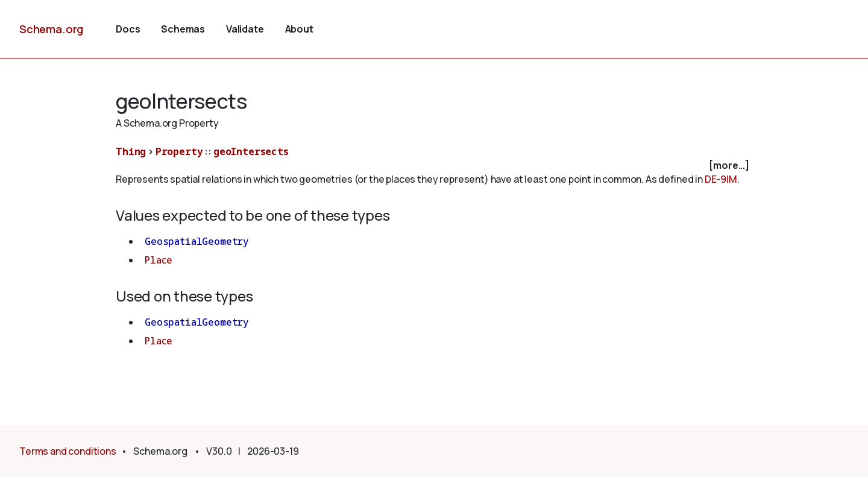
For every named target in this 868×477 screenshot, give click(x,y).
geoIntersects (251, 151)
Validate (245, 29)
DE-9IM (721, 179)
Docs (128, 29)
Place (159, 260)
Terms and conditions (68, 451)
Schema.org (51, 29)
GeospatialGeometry (197, 241)
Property (179, 151)
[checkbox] (434, 166)
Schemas (183, 29)
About (299, 29)
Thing (131, 151)
